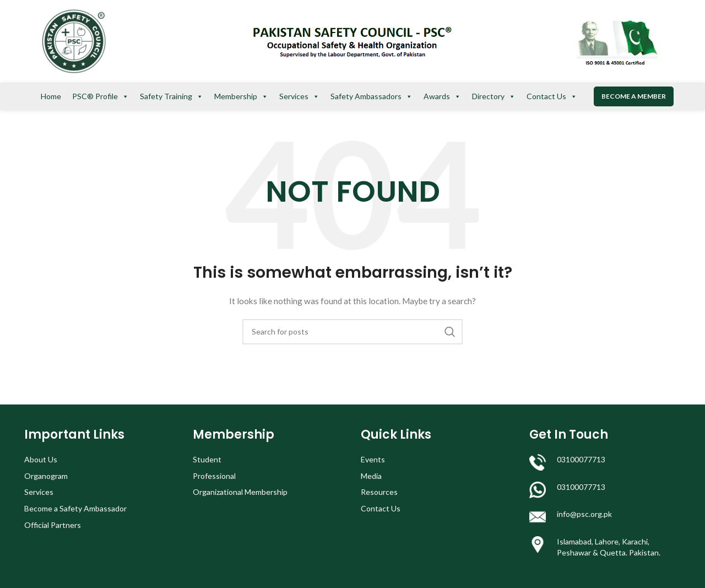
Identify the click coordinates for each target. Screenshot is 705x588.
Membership (241, 96)
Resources (379, 492)
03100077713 (581, 459)
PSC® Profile (101, 96)
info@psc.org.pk (584, 514)
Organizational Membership (240, 492)
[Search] (352, 332)
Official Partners (53, 525)
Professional (214, 476)
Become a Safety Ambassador (75, 508)
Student (207, 459)
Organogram (46, 476)
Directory (494, 96)
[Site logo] (74, 41)
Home (51, 96)
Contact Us (552, 96)
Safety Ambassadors (372, 96)
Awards (442, 96)
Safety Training (172, 96)
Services (299, 96)
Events (373, 459)
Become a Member (634, 96)
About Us (41, 459)
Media (371, 476)
